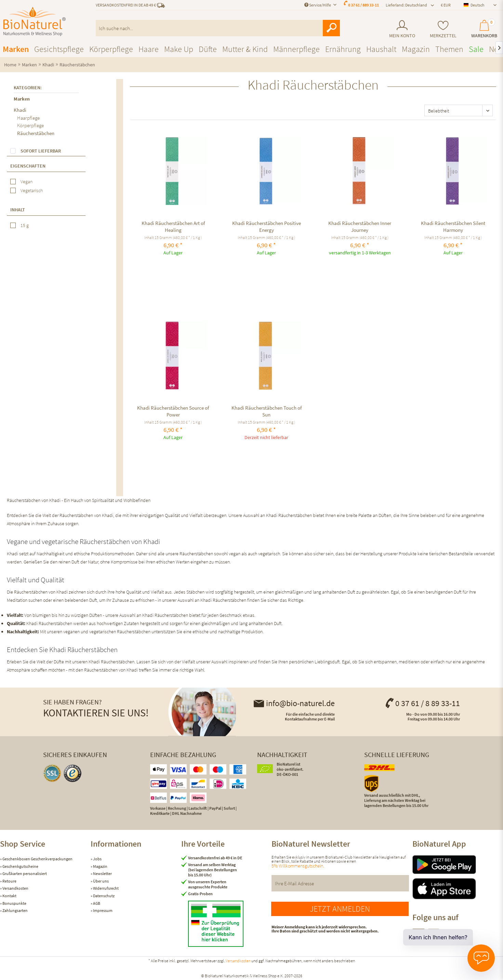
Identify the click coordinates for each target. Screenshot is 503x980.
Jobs (97, 859)
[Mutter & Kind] (245, 49)
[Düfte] (208, 49)
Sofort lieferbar (41, 151)
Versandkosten (15, 888)
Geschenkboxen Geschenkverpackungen (37, 859)
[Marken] (16, 49)
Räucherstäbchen (36, 133)
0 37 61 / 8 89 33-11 (422, 703)
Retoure (9, 881)
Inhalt (18, 210)
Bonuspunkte (14, 903)
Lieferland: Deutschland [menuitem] (406, 5)
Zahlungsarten (15, 910)
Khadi (20, 110)
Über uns (101, 881)
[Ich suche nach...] (218, 28)
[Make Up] (179, 49)
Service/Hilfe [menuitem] (318, 5)
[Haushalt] (381, 49)
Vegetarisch (32, 190)
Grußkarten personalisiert (24, 873)
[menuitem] (402, 29)
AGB (96, 903)
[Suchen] (331, 28)
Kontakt (9, 896)
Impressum (102, 910)
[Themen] (449, 49)
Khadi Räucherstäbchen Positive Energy (267, 227)
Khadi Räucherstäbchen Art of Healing (173, 227)
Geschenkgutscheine (20, 866)
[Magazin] (416, 49)
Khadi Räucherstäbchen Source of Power (173, 411)
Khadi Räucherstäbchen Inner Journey (360, 227)
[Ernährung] (343, 49)
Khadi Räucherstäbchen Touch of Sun (267, 411)
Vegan (27, 182)
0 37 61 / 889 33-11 (363, 5)
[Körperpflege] (111, 49)
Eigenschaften (28, 166)
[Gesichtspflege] (59, 49)
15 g (25, 225)
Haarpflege (28, 118)
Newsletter (102, 873)
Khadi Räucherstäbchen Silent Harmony (453, 227)
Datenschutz (103, 896)
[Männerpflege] (296, 49)
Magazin (100, 866)
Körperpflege (30, 125)
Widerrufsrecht (105, 888)
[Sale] (476, 49)
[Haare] (149, 49)
